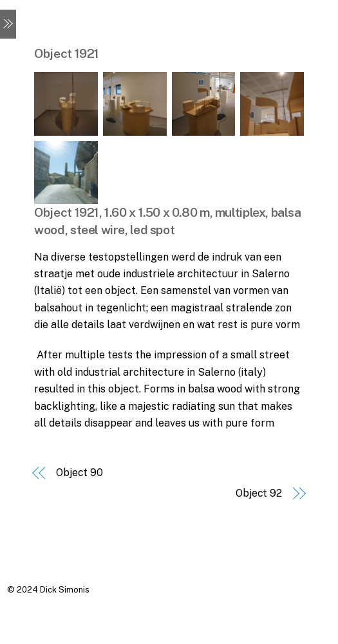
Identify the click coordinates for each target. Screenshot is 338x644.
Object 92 (259, 493)
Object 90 (80, 473)
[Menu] (8, 24)
